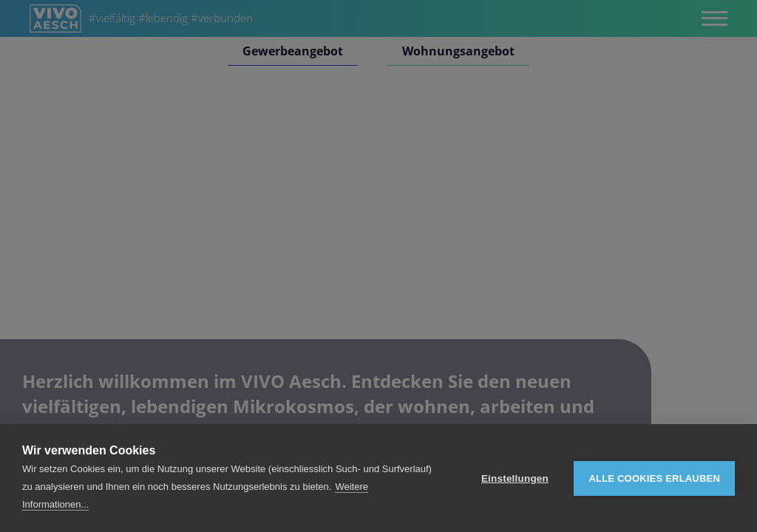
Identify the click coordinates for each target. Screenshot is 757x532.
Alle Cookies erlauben (654, 478)
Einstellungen (515, 478)
